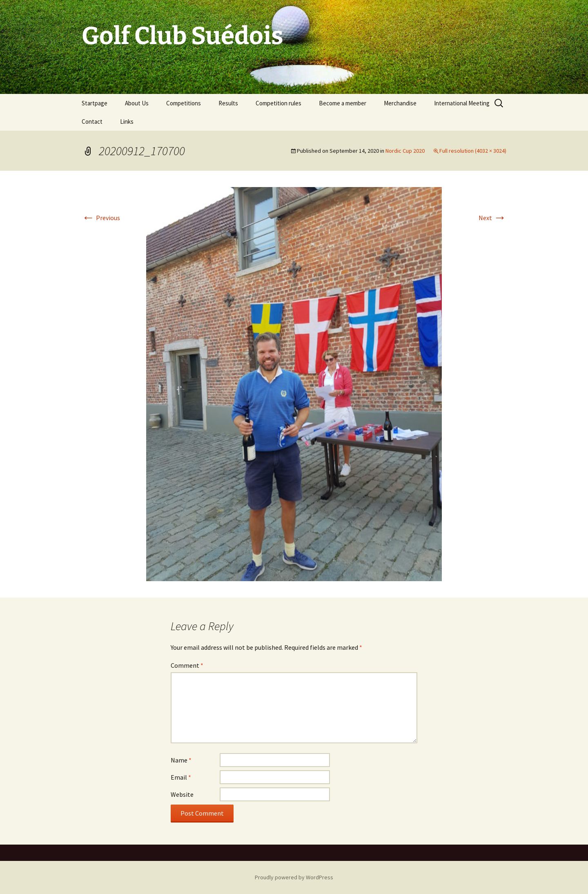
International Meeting (462, 103)
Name (181, 760)
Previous (101, 218)
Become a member (343, 103)
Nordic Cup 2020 (405, 151)
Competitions (184, 103)
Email (181, 777)
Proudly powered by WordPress (294, 877)
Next (492, 218)
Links (127, 122)
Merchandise (400, 103)
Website (182, 794)
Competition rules (278, 103)
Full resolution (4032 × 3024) (473, 151)
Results (228, 103)
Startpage (95, 103)
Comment (187, 665)
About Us (137, 103)
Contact (92, 122)
